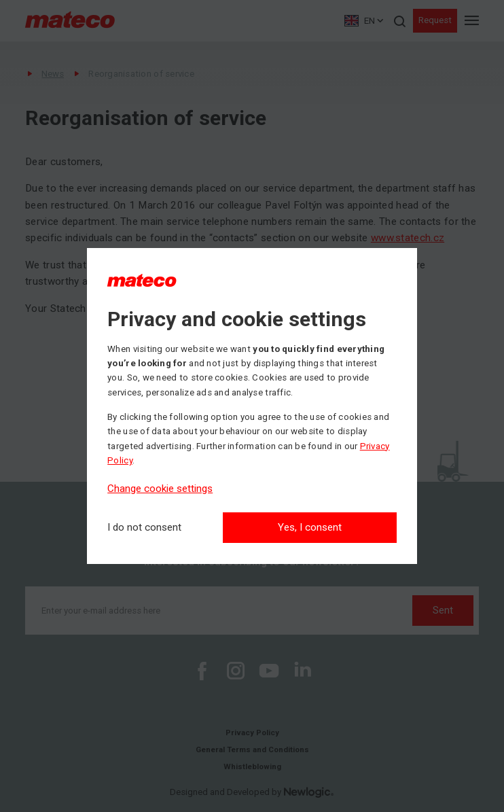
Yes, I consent (310, 527)
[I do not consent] (144, 528)
